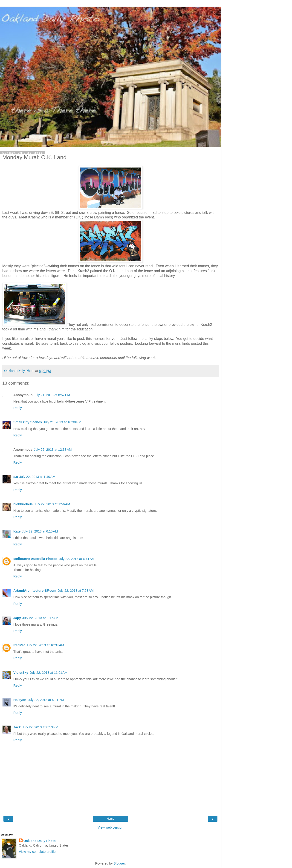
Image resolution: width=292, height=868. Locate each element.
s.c (16, 477)
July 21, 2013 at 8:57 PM (52, 395)
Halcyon (20, 700)
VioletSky (21, 673)
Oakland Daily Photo (40, 841)
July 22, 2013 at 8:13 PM (40, 727)
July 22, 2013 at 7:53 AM (75, 591)
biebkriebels (23, 504)
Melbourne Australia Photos (35, 559)
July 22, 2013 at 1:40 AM (37, 477)
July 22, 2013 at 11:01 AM (49, 673)
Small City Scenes (28, 422)
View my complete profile (37, 852)
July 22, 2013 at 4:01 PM (46, 700)
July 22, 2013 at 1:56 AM (52, 504)
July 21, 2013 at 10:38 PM (62, 422)
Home (110, 819)
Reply (18, 408)
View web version (110, 827)
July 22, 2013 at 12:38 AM (53, 450)
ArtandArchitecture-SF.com (35, 591)
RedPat (19, 645)
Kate (17, 531)
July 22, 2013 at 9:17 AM (40, 618)
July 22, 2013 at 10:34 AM (45, 645)
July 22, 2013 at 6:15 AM (40, 531)
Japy (17, 618)
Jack (17, 727)
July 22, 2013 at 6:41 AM (77, 559)
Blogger (119, 863)
